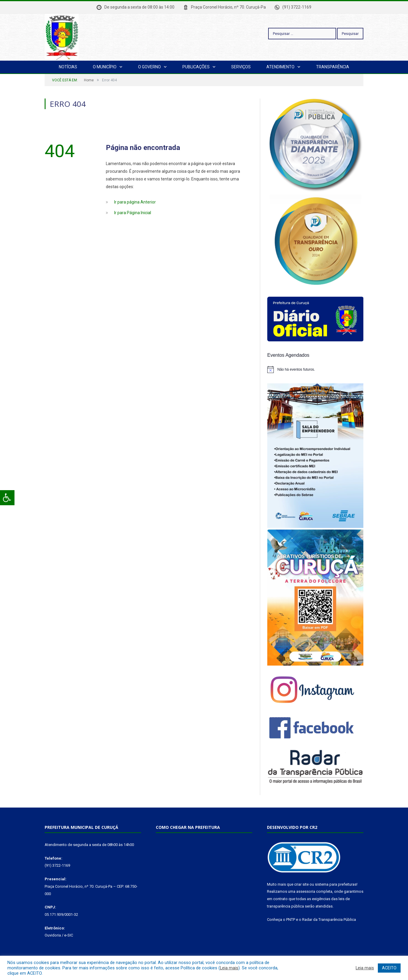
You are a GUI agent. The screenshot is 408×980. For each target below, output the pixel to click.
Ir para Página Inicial (133, 213)
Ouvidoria (53, 935)
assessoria (306, 891)
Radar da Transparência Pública (329, 920)
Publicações (196, 67)
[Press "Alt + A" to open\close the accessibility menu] (7, 498)
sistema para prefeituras (336, 884)
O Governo (149, 67)
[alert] (315, 369)
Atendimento (280, 67)
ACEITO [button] (389, 968)
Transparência (333, 67)
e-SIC (69, 935)
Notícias (68, 67)
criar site (301, 884)
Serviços (241, 67)
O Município (105, 67)
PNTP (291, 920)
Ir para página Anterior (135, 202)
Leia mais (229, 968)
